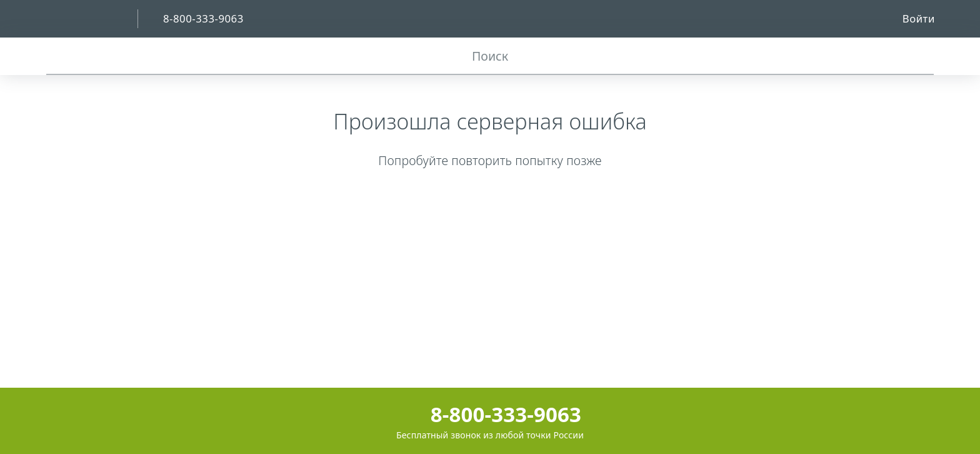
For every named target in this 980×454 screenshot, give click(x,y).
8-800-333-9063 (490, 414)
